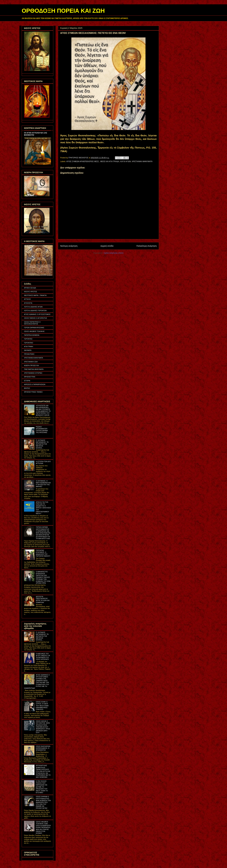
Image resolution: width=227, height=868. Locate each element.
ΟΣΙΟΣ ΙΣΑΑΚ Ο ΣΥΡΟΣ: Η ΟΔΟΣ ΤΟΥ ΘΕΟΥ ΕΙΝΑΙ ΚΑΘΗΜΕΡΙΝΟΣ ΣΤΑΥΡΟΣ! (42, 706)
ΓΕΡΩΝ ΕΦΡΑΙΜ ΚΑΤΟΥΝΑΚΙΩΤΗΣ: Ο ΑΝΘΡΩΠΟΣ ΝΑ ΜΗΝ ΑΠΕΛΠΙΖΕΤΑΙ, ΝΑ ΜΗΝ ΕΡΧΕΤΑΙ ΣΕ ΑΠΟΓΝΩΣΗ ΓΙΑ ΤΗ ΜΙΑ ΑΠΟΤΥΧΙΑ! (43, 533)
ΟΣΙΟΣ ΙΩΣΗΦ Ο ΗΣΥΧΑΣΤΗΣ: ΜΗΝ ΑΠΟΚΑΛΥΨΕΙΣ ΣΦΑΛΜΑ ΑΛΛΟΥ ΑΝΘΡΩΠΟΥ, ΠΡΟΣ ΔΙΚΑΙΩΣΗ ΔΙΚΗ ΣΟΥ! (43, 727)
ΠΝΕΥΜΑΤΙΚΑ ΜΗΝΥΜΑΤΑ (34, 369)
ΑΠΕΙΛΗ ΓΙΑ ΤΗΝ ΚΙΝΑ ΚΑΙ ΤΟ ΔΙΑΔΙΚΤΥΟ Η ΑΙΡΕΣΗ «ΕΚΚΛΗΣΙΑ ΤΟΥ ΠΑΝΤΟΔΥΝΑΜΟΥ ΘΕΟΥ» (43, 508)
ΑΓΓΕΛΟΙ (27, 299)
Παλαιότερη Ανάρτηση (147, 246)
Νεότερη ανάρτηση (69, 246)
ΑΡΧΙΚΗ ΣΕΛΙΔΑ (30, 288)
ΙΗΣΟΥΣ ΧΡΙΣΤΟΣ (31, 292)
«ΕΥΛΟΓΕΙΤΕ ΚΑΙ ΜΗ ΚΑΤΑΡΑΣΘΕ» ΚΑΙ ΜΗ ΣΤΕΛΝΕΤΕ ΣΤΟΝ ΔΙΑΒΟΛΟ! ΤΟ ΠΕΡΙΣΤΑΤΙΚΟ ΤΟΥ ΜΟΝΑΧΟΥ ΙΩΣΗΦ (43, 410)
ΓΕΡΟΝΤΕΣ (28, 339)
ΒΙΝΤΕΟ (27, 388)
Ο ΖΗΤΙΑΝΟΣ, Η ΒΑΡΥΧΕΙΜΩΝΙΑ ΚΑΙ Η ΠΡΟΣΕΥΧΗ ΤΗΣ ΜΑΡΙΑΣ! (43, 484)
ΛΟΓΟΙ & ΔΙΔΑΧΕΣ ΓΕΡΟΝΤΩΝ (35, 311)
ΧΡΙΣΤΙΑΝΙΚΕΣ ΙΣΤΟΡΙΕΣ (33, 373)
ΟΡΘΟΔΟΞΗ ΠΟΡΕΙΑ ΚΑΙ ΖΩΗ (63, 11)
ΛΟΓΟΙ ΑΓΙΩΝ (125, 161)
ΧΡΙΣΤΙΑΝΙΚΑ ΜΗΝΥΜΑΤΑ (142, 161)
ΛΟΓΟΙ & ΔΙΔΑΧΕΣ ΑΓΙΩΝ (33, 307)
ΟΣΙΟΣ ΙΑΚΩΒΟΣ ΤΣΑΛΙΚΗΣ (34, 331)
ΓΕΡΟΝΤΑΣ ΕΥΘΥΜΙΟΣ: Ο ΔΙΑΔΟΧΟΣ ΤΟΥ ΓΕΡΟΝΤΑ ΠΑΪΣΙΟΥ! (43, 553)
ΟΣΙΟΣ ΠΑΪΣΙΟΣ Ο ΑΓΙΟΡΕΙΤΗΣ (36, 318)
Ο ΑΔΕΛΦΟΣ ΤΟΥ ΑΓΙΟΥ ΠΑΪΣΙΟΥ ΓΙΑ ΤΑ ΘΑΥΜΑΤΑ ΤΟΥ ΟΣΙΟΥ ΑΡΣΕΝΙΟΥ (43, 656)
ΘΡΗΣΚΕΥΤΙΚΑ (30, 377)
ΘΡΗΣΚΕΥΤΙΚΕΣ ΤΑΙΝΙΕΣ (33, 392)
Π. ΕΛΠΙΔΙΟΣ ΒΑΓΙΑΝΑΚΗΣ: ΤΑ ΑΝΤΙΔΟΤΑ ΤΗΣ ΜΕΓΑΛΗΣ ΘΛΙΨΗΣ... (42, 444)
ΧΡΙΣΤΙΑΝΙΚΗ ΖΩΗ (31, 362)
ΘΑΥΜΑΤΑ (28, 350)
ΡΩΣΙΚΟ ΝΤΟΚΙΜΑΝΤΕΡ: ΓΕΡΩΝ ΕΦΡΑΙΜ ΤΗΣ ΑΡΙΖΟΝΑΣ (42, 430)
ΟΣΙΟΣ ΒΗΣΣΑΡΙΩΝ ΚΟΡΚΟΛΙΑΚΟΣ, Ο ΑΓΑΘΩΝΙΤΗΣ (43, 748)
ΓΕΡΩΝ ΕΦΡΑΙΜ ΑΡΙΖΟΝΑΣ (34, 328)
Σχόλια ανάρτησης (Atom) (114, 253)
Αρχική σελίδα (107, 246)
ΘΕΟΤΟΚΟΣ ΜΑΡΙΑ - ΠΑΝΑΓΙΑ (35, 295)
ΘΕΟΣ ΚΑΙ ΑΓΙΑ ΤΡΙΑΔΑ (110, 161)
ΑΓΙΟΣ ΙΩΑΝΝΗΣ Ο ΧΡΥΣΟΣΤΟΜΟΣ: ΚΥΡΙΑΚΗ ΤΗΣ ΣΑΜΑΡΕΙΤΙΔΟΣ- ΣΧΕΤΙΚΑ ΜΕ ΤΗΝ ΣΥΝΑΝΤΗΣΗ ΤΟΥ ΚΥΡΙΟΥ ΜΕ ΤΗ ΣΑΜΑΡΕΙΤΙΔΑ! (37, 682)
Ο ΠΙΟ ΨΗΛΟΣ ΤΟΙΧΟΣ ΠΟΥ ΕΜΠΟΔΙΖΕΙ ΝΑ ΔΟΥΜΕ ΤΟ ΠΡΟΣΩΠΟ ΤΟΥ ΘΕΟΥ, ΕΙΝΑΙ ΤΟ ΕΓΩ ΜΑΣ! (42, 787)
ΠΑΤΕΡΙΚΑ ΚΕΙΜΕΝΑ (32, 335)
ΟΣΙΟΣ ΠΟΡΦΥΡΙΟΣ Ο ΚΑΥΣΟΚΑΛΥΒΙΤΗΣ (32, 323)
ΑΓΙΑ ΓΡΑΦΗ (29, 347)
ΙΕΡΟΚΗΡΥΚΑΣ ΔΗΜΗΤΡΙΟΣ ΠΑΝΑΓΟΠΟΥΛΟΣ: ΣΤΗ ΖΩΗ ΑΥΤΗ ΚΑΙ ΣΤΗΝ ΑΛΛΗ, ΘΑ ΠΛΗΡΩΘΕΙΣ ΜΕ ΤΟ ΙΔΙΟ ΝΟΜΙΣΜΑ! (43, 771)
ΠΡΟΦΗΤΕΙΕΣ (29, 354)
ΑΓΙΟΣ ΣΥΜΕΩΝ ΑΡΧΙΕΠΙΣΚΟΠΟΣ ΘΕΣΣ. (83, 161)
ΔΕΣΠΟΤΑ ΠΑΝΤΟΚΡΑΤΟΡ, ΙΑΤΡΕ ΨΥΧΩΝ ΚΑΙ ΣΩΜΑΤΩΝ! (43, 600)
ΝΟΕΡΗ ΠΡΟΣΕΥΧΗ (31, 365)
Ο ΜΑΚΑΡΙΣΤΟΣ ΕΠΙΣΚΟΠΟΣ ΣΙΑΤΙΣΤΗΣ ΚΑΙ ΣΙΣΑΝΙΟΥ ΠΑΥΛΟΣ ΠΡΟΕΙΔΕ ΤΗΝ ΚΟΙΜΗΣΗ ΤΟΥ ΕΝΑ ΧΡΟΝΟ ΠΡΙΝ (43, 577)
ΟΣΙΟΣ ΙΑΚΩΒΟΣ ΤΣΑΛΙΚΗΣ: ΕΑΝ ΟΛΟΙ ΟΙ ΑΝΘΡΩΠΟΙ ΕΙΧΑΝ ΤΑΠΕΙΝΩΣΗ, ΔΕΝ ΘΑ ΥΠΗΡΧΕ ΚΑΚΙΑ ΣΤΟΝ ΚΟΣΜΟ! (43, 827)
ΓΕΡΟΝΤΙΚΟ (29, 343)
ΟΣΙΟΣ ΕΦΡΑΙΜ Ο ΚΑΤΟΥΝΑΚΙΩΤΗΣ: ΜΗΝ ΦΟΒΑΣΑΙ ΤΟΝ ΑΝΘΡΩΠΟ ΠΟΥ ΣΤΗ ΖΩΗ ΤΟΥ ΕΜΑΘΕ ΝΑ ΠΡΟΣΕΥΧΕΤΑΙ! (43, 802)
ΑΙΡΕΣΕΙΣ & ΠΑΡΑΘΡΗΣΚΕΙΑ (35, 384)
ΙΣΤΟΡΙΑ (27, 381)
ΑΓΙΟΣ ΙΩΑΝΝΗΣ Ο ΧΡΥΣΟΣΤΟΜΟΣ (37, 314)
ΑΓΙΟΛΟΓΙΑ (28, 303)
